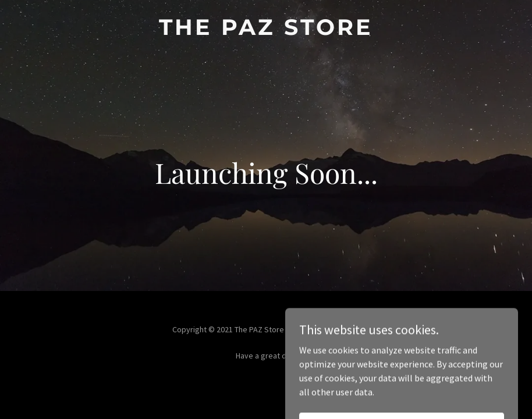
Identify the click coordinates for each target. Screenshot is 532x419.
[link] (266, 31)
